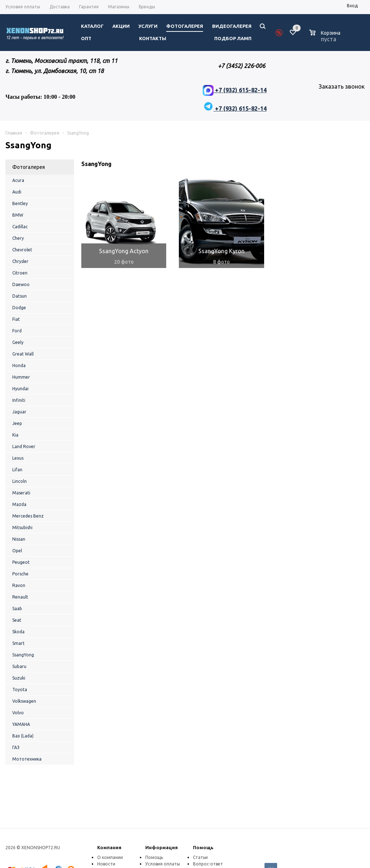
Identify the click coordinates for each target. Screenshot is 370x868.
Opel (17, 551)
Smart (18, 643)
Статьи (200, 857)
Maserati (21, 493)
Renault (20, 597)
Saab (17, 609)
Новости (106, 864)
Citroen (20, 273)
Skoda (18, 632)
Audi (17, 192)
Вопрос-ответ (208, 864)
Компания (109, 847)
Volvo (18, 713)
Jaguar (19, 412)
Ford (17, 331)
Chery (18, 238)
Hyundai (20, 389)
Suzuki (19, 678)
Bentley (20, 203)
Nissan (19, 539)
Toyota (20, 690)
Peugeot (21, 562)
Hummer (21, 377)
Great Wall (23, 354)
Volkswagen (24, 701)
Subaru (19, 666)
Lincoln (20, 481)
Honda (19, 365)
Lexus (18, 458)
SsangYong (23, 655)
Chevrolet (22, 250)
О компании (110, 857)
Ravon (19, 585)
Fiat (16, 319)
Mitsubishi (22, 527)
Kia (15, 435)
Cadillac (20, 227)
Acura (18, 180)
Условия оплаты (163, 864)
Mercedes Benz (28, 516)
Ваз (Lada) (23, 736)
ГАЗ (16, 747)
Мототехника (27, 759)
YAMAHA (21, 724)
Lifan (17, 470)
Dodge (19, 308)
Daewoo (21, 284)
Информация (162, 847)
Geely (18, 342)
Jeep (17, 423)
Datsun (20, 296)
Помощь (203, 847)
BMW (18, 215)
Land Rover (24, 446)
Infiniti (19, 400)
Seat (17, 620)
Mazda (19, 504)
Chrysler (20, 261)
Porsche (20, 574)
